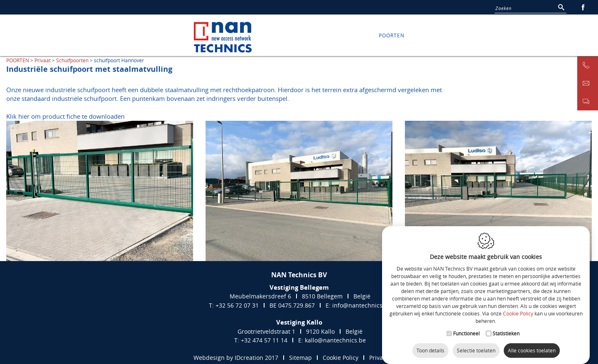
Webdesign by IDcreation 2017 (236, 358)
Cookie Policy (518, 309)
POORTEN (392, 35)
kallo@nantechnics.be (335, 340)
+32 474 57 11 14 (264, 340)
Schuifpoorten (72, 60)
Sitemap (300, 358)
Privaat (43, 60)
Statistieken (506, 329)
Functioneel (466, 329)
